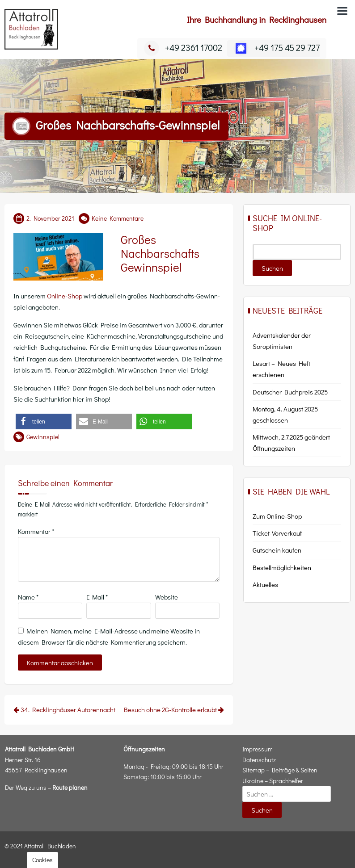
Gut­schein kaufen (277, 550)
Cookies (42, 860)
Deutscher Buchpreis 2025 (290, 392)
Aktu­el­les (265, 584)
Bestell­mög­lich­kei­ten (282, 567)
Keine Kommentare (118, 218)
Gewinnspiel (43, 437)
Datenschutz (259, 760)
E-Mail (97, 597)
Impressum (258, 749)
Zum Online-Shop (277, 516)
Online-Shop (65, 296)
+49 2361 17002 (183, 47)
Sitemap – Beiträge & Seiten (280, 770)
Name (28, 597)
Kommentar (36, 531)
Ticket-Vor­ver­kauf (277, 533)
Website (167, 597)
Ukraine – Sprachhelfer (273, 781)
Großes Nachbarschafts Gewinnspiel (160, 253)
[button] (44, 421)
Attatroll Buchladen (50, 846)
